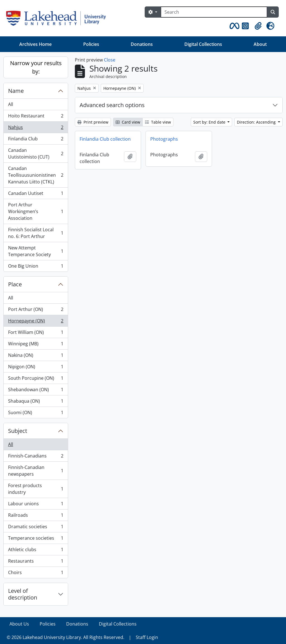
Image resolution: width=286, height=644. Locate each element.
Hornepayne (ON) (36, 322)
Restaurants (36, 562)
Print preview (93, 122)
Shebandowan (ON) (36, 391)
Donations (142, 44)
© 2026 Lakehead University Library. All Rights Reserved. (65, 637)
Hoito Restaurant (36, 117)
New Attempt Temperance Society (36, 251)
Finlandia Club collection (105, 139)
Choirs (36, 574)
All (11, 104)
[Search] (214, 12)
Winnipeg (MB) (36, 345)
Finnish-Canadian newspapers (36, 471)
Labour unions (36, 505)
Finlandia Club (36, 140)
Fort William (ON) (36, 333)
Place (15, 284)
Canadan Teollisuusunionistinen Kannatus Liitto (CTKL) (36, 175)
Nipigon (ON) (36, 368)
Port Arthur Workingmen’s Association (36, 211)
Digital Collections (203, 44)
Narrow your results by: (36, 67)
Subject (18, 431)
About (260, 44)
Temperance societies (36, 539)
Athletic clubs (36, 551)
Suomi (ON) (36, 414)
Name (16, 91)
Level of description (23, 594)
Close (110, 60)
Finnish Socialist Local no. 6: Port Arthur (36, 233)
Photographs (164, 139)
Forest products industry (36, 489)
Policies (91, 44)
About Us (19, 624)
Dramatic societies (36, 528)
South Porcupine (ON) (36, 379)
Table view (158, 122)
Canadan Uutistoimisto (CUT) (36, 154)
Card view (128, 122)
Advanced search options (112, 105)
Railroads (36, 516)
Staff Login (147, 637)
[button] (233, 26)
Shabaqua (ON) (36, 402)
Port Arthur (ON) (36, 311)
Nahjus (36, 128)
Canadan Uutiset (36, 194)
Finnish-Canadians (36, 457)
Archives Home (35, 44)
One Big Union (36, 267)
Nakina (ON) (36, 356)
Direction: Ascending (257, 122)
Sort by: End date (210, 122)
